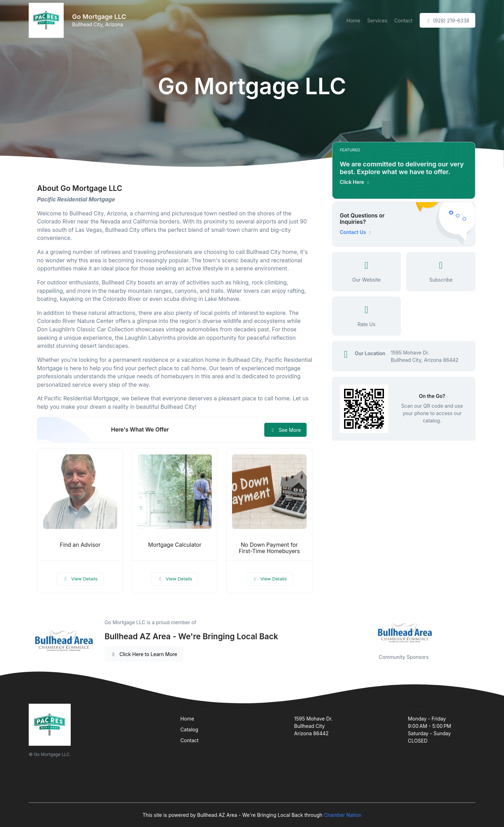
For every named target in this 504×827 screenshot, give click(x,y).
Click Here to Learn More (144, 654)
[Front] (48, 20)
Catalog (189, 729)
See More (285, 430)
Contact (404, 20)
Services (377, 20)
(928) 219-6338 (447, 20)
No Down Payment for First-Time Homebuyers (269, 548)
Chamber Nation (343, 815)
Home (353, 20)
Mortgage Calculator (175, 545)
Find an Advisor (80, 545)
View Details (80, 579)
